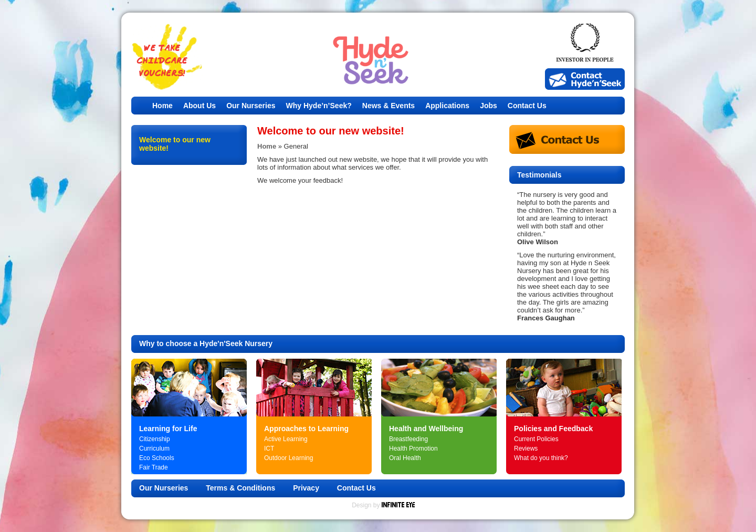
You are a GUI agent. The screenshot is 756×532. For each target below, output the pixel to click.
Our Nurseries (251, 106)
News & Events (388, 106)
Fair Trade (154, 467)
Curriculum (154, 448)
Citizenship (155, 439)
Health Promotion (413, 448)
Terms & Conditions (240, 488)
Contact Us (527, 106)
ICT (269, 448)
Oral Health (405, 458)
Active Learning (286, 439)
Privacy (306, 488)
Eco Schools (157, 458)
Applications (447, 106)
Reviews (526, 448)
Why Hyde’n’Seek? (319, 106)
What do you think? (541, 458)
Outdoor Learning (288, 458)
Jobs (489, 106)
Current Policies (536, 439)
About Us (199, 106)
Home (162, 106)
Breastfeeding (408, 439)
